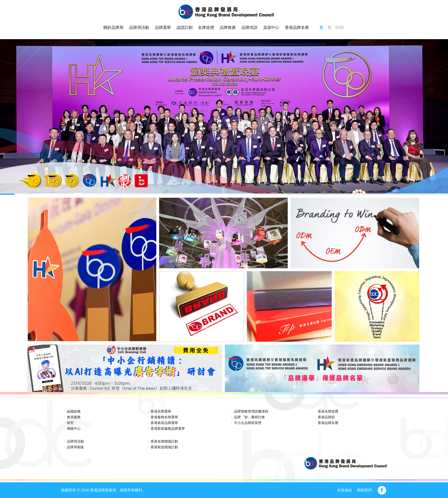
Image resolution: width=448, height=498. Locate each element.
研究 (70, 423)
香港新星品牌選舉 (164, 423)
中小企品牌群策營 (248, 423)
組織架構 (74, 411)
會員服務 (74, 417)
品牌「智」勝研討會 (249, 417)
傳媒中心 (74, 429)
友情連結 (345, 490)
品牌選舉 (163, 27)
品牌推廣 (228, 27)
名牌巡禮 (206, 27)
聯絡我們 (364, 490)
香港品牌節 (326, 417)
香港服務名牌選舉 (164, 417)
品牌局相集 (75, 447)
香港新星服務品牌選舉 (168, 429)
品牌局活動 (139, 27)
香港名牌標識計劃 (164, 441)
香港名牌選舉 (161, 411)
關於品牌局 (113, 27)
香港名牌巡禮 (328, 411)
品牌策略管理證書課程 (251, 411)
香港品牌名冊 (297, 27)
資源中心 (271, 27)
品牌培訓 (249, 27)
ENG (340, 27)
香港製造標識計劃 (164, 447)
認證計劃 (185, 27)
